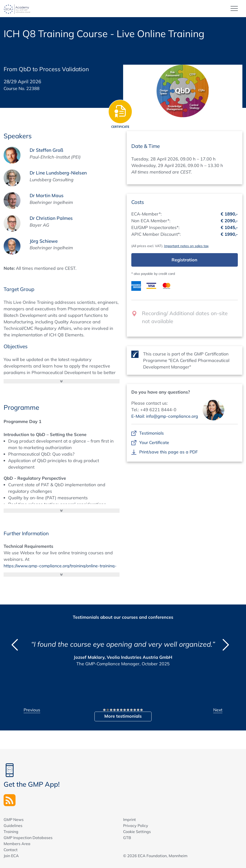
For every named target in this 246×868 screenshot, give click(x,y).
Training (11, 832)
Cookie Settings (137, 832)
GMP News (14, 819)
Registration (184, 260)
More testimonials (123, 716)
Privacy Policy (136, 826)
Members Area (17, 844)
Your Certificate (155, 442)
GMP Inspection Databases (28, 838)
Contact (11, 850)
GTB (127, 838)
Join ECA (11, 856)
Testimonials (152, 433)
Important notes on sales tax (186, 246)
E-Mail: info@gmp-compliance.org (165, 416)
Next (218, 710)
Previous (32, 710)
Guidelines (13, 826)
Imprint (130, 819)
